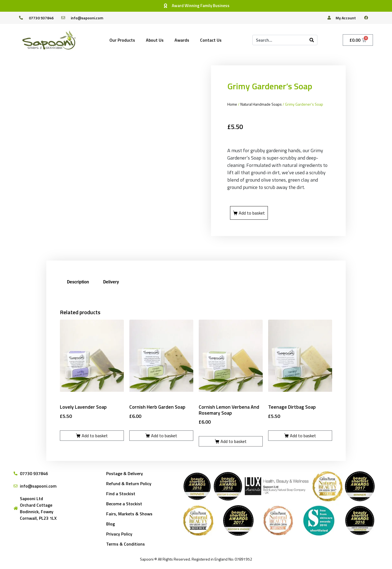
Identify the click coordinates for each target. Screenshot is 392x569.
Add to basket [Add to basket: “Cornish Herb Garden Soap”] (164, 436)
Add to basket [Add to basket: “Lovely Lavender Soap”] (95, 436)
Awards (182, 40)
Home (232, 104)
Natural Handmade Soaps (261, 104)
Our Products (122, 40)
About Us (155, 40)
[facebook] (368, 18)
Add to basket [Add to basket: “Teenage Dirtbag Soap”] (303, 436)
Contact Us (211, 40)
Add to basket (252, 213)
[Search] (312, 40)
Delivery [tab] (111, 282)
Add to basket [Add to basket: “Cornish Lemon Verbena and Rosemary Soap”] (234, 441)
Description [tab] (78, 282)
